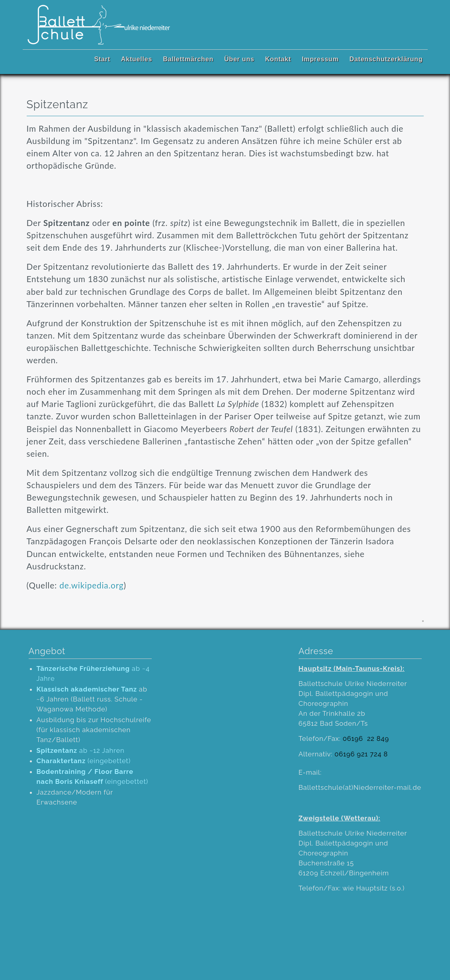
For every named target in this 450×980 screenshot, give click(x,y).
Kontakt (278, 59)
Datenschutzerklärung (386, 59)
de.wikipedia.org (90, 585)
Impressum (320, 59)
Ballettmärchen (188, 59)
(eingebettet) (84, 761)
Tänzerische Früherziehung (83, 668)
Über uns (239, 59)
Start (102, 59)
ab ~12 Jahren (81, 750)
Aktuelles (137, 59)
